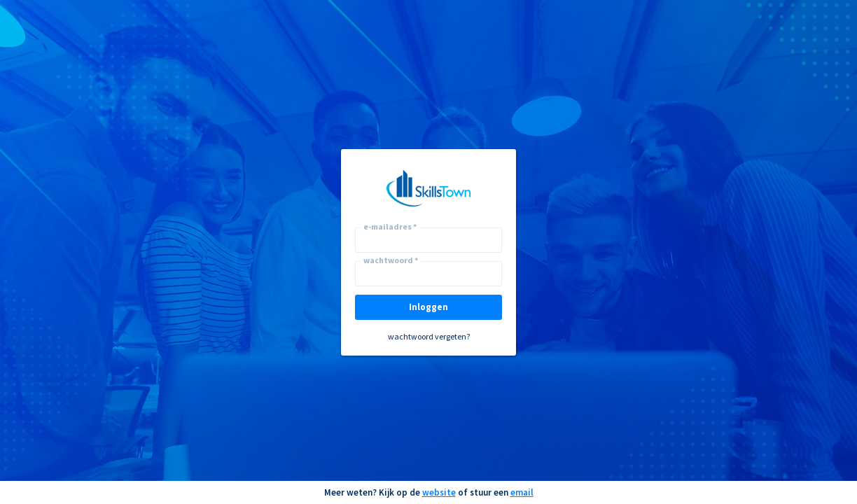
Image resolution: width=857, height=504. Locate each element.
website (439, 492)
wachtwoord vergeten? (429, 336)
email (522, 492)
